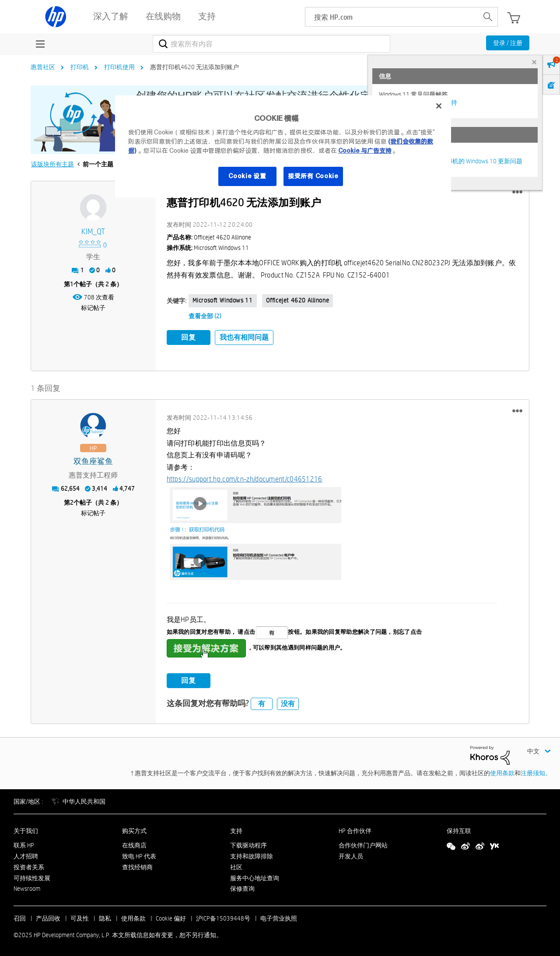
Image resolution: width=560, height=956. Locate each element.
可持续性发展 (32, 876)
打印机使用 (119, 67)
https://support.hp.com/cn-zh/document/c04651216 (245, 477)
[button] (517, 192)
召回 (20, 917)
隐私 (105, 917)
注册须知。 (536, 771)
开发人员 (351, 854)
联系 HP (24, 844)
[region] (283, 146)
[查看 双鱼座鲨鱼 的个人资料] (93, 460)
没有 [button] (288, 702)
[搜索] (271, 44)
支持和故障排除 (252, 854)
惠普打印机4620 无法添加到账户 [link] (194, 67)
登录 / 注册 (508, 43)
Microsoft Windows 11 (223, 300)
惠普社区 (43, 67)
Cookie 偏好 (171, 917)
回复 (189, 337)
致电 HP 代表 (139, 854)
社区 (236, 865)
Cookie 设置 (247, 176)
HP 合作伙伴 (355, 829)
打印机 (80, 67)
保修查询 (242, 887)
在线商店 (134, 844)
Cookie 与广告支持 (365, 151)
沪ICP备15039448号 (223, 917)
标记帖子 (93, 308)
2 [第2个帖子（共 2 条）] (72, 501)
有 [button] (262, 702)
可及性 (80, 917)
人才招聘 (26, 854)
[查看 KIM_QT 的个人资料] (93, 232)
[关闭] (439, 106)
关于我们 (26, 829)
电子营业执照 (279, 917)
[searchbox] (392, 17)
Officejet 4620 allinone (298, 300)
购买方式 (134, 829)
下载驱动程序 (248, 844)
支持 (236, 829)
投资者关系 (29, 865)
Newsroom (27, 887)
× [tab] (534, 62)
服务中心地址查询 (255, 876)
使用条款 (502, 771)
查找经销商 (137, 865)
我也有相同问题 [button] (244, 337)
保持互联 (459, 829)
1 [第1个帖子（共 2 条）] (72, 284)
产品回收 (48, 917)
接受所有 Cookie (313, 176)
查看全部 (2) (205, 316)
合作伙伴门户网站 (363, 844)
